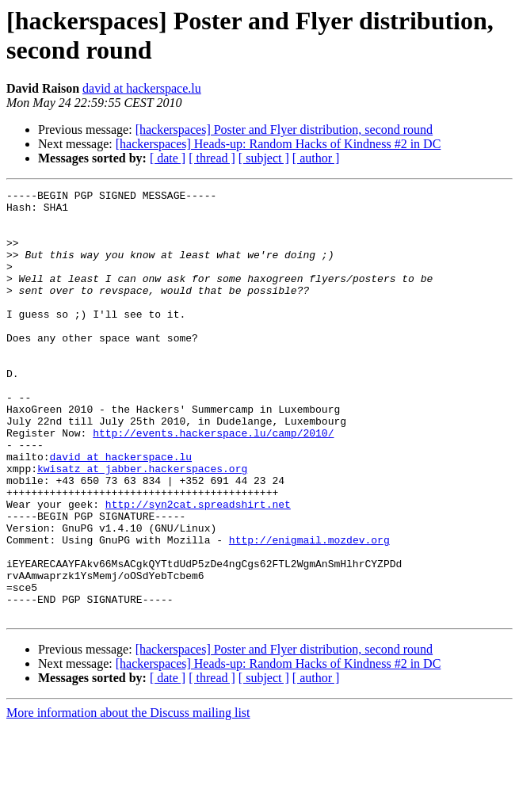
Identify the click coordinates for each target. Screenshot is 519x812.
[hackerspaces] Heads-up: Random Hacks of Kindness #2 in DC (279, 144)
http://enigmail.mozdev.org (309, 611)
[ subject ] (264, 158)
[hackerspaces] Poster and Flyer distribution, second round (284, 130)
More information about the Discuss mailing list (128, 798)
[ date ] (168, 158)
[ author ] (316, 158)
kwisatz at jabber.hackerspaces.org (142, 525)
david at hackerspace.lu (142, 88)
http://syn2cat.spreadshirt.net (198, 568)
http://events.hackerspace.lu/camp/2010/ (213, 482)
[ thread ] (212, 158)
